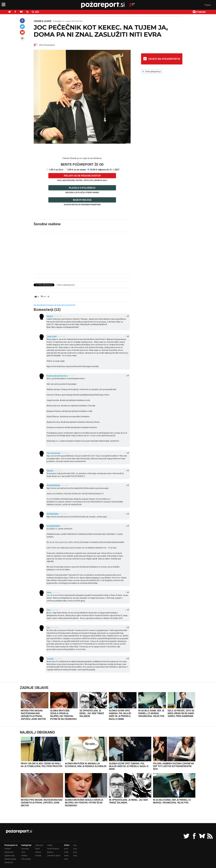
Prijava (208, 5)
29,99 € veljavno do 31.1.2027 (105, 170)
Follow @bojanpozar (66, 285)
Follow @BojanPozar (153, 72)
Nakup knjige (82, 200)
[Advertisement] (82, 253)
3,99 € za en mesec (77, 170)
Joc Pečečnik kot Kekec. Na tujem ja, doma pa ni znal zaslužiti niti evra (101, 31)
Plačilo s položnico (82, 188)
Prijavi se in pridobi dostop (82, 176)
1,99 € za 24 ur (56, 170)
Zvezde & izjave (42, 21)
